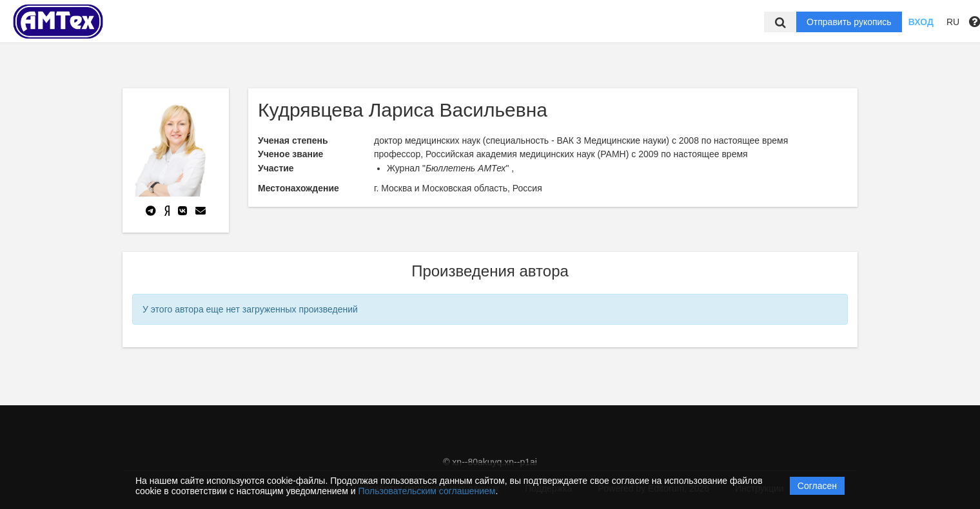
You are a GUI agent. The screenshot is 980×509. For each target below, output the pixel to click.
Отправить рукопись (849, 22)
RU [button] (953, 22)
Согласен (817, 486)
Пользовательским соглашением (427, 491)
